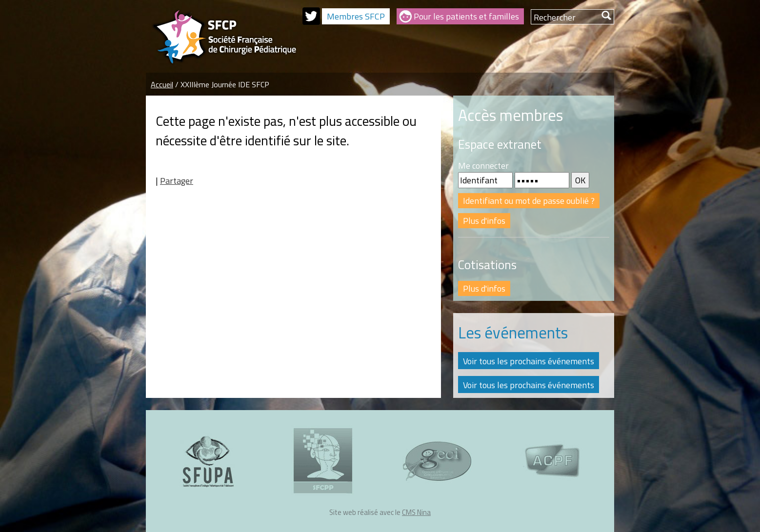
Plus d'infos (484, 221)
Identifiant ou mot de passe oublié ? (529, 201)
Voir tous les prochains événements (529, 361)
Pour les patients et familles (466, 16)
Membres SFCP (356, 16)
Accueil (162, 84)
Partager (177, 181)
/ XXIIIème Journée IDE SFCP (222, 84)
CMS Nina (416, 512)
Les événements (513, 333)
